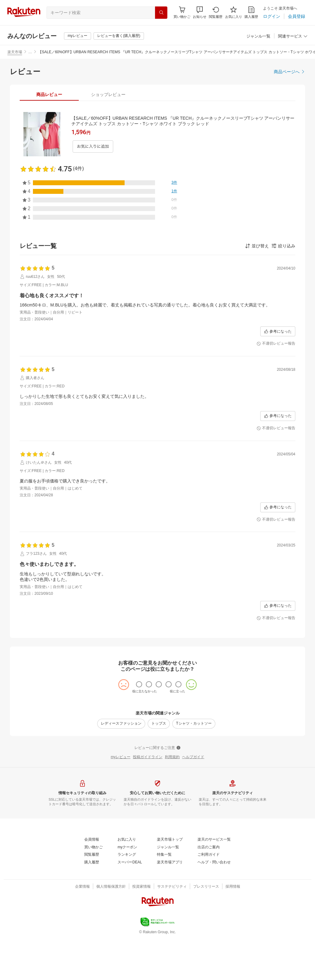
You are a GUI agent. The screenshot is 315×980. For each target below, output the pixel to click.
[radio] (139, 684)
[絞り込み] (283, 246)
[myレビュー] (78, 36)
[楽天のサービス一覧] (214, 840)
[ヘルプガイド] (193, 757)
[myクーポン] (127, 847)
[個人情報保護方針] (111, 887)
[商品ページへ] (289, 72)
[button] (200, 12)
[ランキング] (127, 855)
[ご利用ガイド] (209, 855)
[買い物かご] (94, 847)
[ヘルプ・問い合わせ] (214, 862)
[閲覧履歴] (216, 12)
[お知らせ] (200, 12)
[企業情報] (82, 887)
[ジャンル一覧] (258, 36)
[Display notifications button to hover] (182, 12)
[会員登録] (297, 16)
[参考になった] (278, 331)
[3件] (174, 183)
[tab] (49, 94)
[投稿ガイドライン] (148, 757)
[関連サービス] (293, 36)
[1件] (174, 191)
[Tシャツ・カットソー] (194, 724)
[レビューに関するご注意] (157, 748)
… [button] (30, 52)
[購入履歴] (251, 12)
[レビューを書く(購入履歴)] (119, 36)
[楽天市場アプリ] (170, 862)
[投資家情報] (142, 887)
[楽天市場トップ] (170, 840)
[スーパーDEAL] (130, 862)
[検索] (161, 13)
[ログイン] (272, 16)
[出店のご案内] (209, 847)
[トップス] (159, 724)
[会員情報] (92, 840)
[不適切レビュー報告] (276, 344)
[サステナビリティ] (172, 887)
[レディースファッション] (121, 724)
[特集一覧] (164, 855)
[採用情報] (233, 887)
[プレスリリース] (206, 887)
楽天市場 (15, 52)
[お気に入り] (234, 12)
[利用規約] (172, 757)
